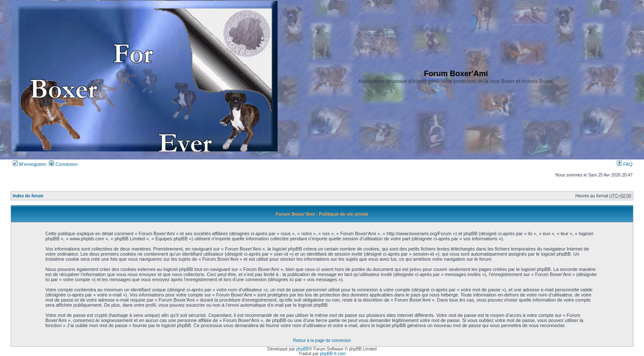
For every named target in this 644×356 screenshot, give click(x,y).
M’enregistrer (30, 164)
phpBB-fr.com (333, 354)
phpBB (303, 349)
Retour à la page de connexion (322, 340)
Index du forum (28, 196)
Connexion (63, 164)
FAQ (625, 164)
